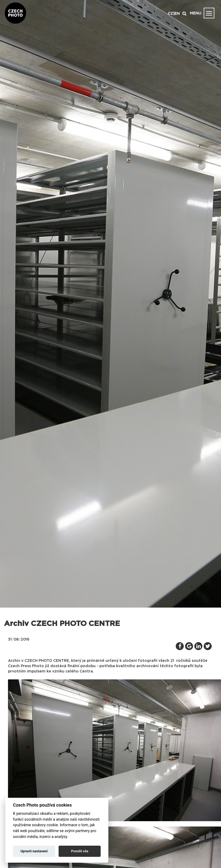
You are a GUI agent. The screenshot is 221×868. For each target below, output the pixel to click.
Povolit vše (80, 851)
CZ (170, 14)
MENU (196, 13)
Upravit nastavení (34, 851)
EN (177, 14)
